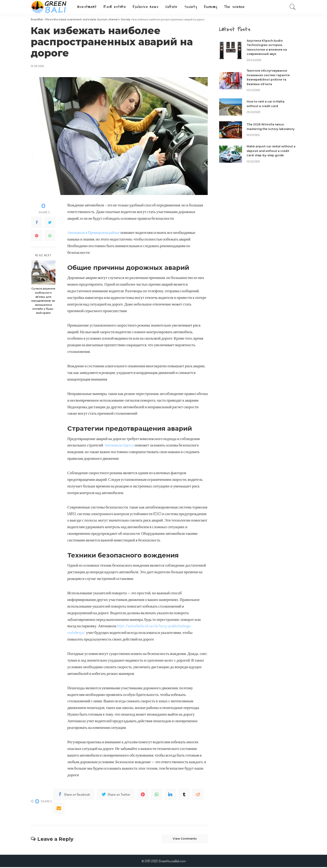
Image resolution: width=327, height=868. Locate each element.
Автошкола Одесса (120, 445)
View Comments (181, 839)
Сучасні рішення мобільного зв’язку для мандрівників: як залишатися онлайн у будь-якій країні (43, 301)
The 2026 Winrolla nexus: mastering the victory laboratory (267, 128)
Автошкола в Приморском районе (95, 232)
